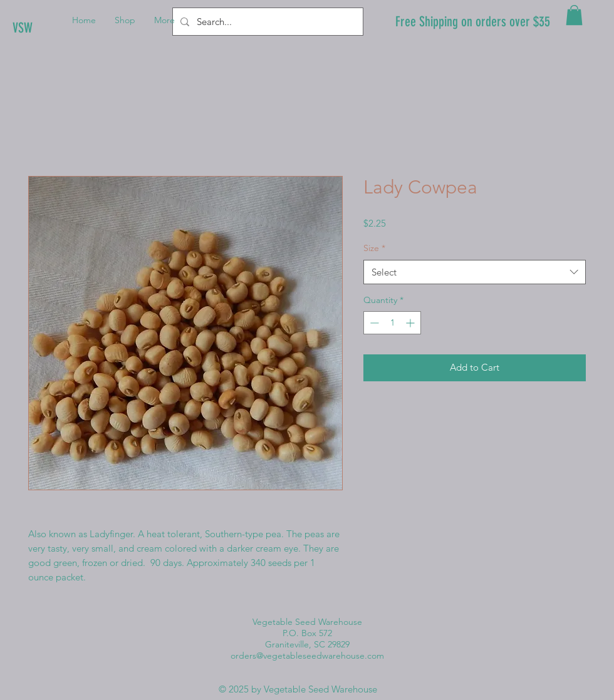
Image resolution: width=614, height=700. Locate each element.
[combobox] (475, 272)
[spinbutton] (392, 323)
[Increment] (411, 323)
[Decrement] (373, 323)
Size (374, 248)
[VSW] (55, 28)
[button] (574, 15)
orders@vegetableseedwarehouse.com (307, 656)
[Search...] (267, 22)
